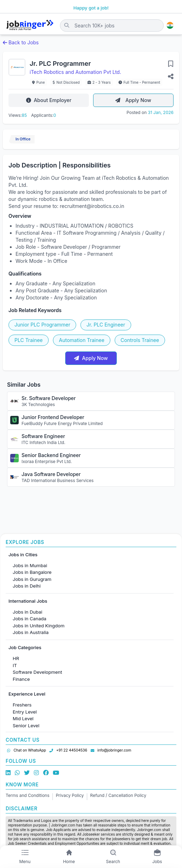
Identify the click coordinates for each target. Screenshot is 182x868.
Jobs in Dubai (28, 612)
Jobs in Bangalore (32, 572)
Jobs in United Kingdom (39, 626)
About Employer (49, 100)
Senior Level (26, 726)
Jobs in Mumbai (30, 565)
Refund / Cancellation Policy (118, 795)
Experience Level (27, 694)
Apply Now (133, 100)
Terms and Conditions (28, 795)
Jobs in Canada (29, 619)
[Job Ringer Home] (30, 25)
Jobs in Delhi (27, 586)
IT (15, 665)
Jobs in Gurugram (32, 579)
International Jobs (28, 601)
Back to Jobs (21, 42)
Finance (21, 679)
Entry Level (25, 712)
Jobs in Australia (31, 632)
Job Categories (25, 648)
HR (16, 658)
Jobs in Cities (23, 555)
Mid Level (23, 718)
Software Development (37, 672)
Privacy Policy (70, 795)
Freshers (22, 705)
